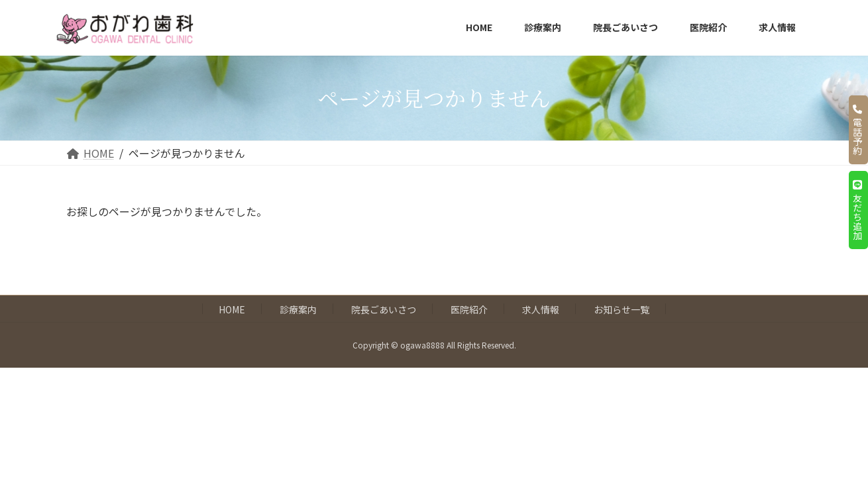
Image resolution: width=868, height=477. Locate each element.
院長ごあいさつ (384, 309)
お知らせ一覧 (622, 309)
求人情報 (541, 309)
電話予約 (857, 130)
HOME (232, 309)
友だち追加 (857, 210)
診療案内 (298, 309)
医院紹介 (469, 309)
